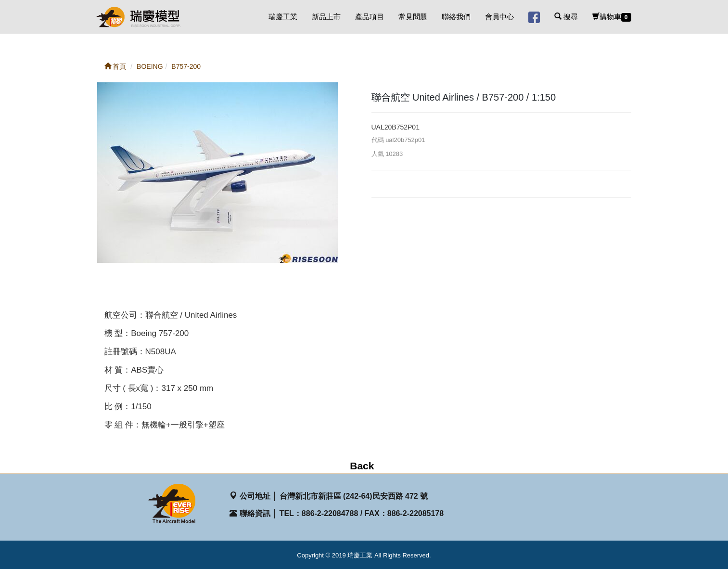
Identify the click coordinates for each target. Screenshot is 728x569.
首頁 (115, 66)
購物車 (612, 17)
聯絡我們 (456, 17)
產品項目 (370, 17)
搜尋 (566, 17)
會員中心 (499, 17)
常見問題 (413, 17)
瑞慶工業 (283, 17)
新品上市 (326, 17)
